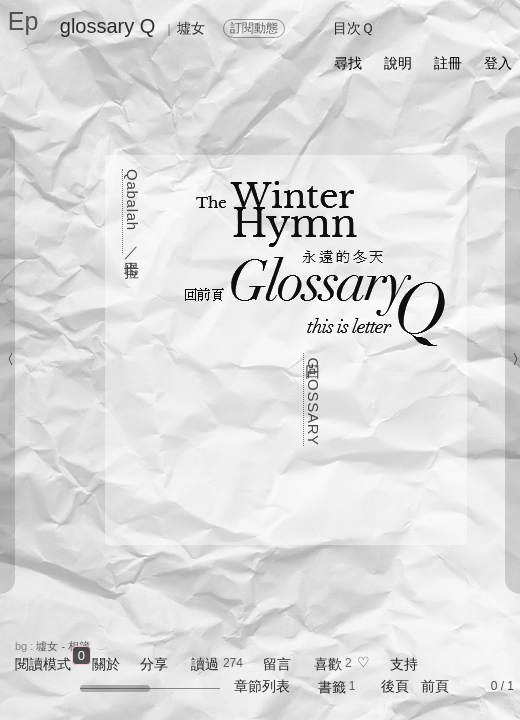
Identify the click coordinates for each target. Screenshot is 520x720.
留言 (277, 664)
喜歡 (328, 664)
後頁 (395, 686)
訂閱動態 (254, 28)
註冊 (448, 63)
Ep (23, 21)
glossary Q (108, 26)
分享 (154, 664)
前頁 (435, 686)
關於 (106, 664)
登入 (498, 63)
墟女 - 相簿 (63, 646)
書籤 (332, 687)
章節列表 (262, 686)
